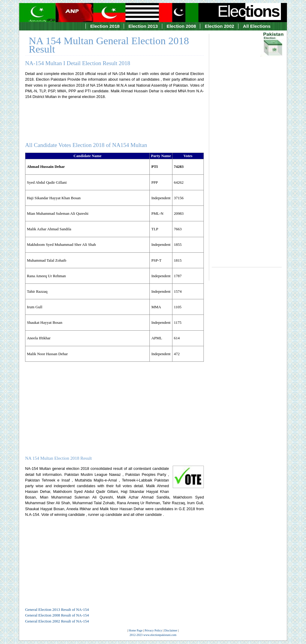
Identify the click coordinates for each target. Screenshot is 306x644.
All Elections (257, 26)
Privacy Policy (153, 630)
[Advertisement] (247, 145)
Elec (249, 11)
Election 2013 (143, 26)
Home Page (136, 630)
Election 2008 (181, 26)
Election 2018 (105, 26)
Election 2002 (219, 26)
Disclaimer (171, 630)
